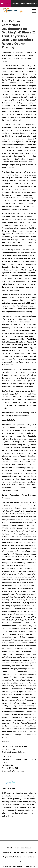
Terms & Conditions (28, 852)
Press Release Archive (22, 848)
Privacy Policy (29, 857)
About (9, 848)
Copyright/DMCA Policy (13, 857)
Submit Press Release (11, 852)
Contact (19, 861)
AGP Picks (5, 3)
